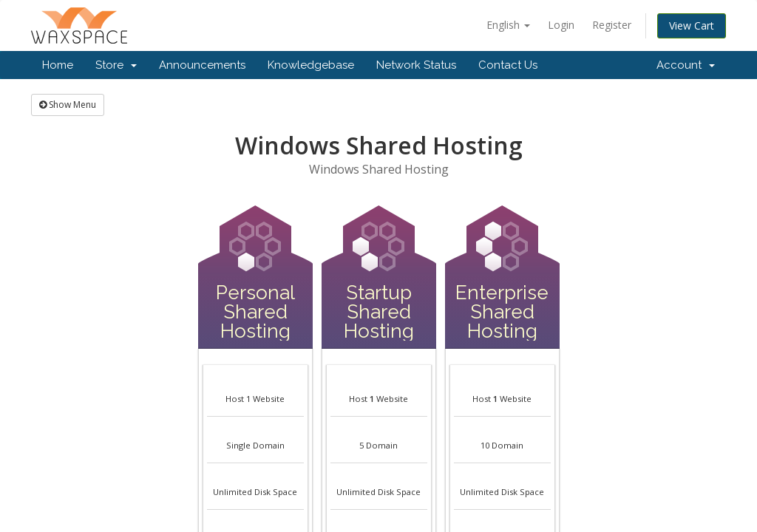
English (508, 25)
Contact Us (508, 65)
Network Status (416, 65)
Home (58, 65)
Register (612, 25)
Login (561, 25)
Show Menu (68, 105)
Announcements (202, 65)
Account (686, 65)
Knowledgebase (311, 65)
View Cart (692, 25)
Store (116, 65)
